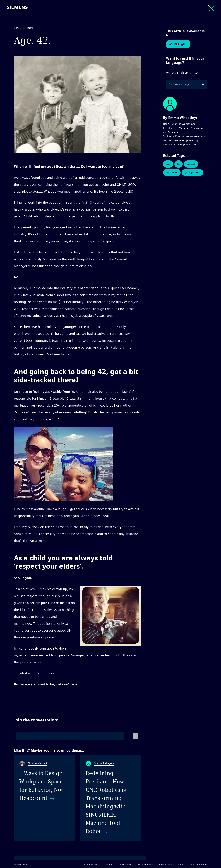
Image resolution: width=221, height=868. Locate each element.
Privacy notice (146, 865)
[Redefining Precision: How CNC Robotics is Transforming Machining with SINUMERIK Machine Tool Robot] (110, 798)
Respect (191, 164)
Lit (179, 164)
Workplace (172, 173)
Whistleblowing (199, 865)
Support (181, 865)
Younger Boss (193, 173)
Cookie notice (126, 865)
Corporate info (90, 865)
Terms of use (165, 865)
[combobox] (170, 84)
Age (168, 164)
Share (137, 697)
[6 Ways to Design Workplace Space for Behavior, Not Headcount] (44, 798)
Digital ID (108, 865)
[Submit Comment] (136, 736)
